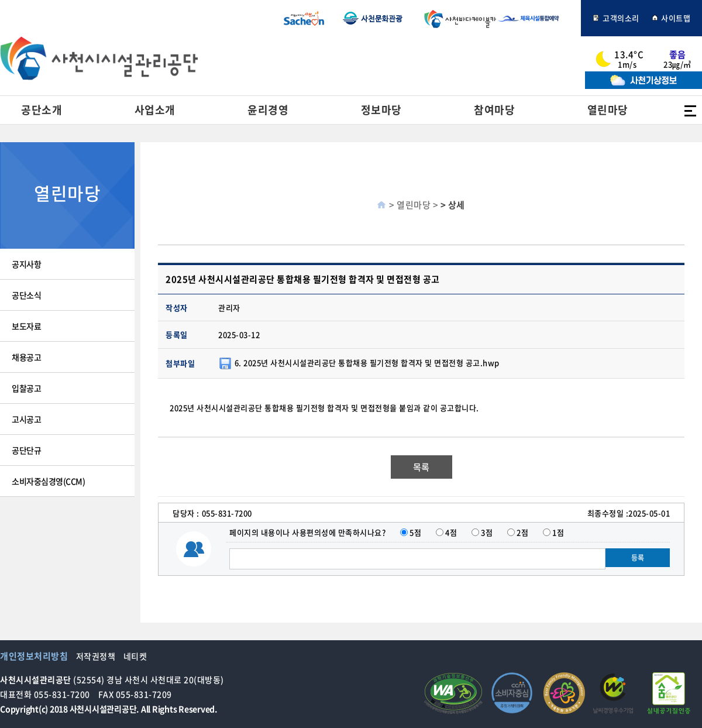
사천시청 (304, 18)
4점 (451, 532)
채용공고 (26, 357)
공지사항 (26, 264)
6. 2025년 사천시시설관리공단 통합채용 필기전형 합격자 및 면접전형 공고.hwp (367, 362)
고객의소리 (616, 18)
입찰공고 (26, 388)
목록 (421, 467)
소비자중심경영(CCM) (48, 481)
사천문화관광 (373, 18)
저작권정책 (96, 656)
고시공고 (26, 419)
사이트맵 (671, 18)
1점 (558, 532)
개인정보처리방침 (34, 656)
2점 (522, 532)
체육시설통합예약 (535, 18)
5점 (415, 532)
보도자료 (26, 326)
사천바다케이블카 (457, 18)
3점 (487, 532)
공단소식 (26, 295)
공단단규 (26, 450)
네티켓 (135, 656)
